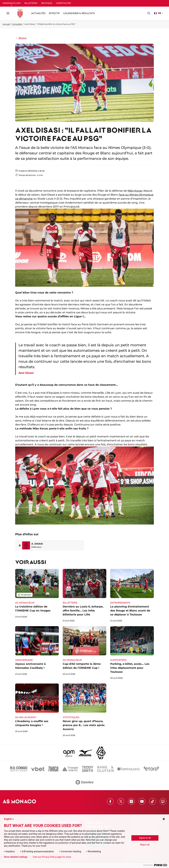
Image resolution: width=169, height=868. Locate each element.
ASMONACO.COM (12, 3)
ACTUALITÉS (38, 13)
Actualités (17, 24)
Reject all (145, 845)
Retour (21, 38)
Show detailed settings (16, 857)
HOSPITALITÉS (63, 3)
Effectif (54, 13)
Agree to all (145, 838)
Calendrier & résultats (79, 13)
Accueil (6, 24)
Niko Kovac (135, 191)
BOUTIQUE (47, 3)
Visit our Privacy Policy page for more (52, 857)
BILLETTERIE (31, 3)
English (9, 819)
